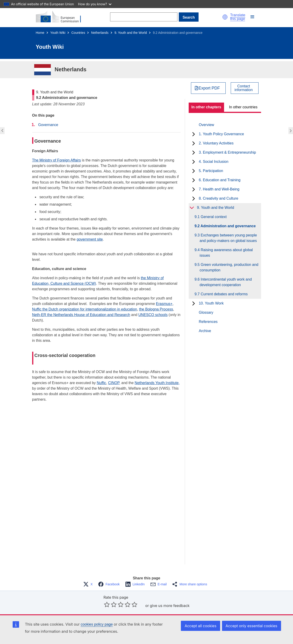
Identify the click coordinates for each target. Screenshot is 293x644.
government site (90, 239)
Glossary (206, 312)
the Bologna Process (156, 309)
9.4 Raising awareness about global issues (226, 253)
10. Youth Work (211, 303)
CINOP (114, 383)
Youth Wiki (58, 33)
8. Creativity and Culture (219, 198)
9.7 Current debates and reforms (224, 294)
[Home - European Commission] (61, 17)
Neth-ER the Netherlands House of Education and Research (81, 315)
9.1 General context (213, 217)
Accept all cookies (200, 626)
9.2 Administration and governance (228, 226)
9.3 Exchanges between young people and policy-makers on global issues (228, 238)
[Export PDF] (208, 88)
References (208, 322)
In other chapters (206, 107)
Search (189, 17)
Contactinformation (244, 88)
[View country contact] (245, 88)
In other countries (243, 107)
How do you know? (95, 4)
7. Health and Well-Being (219, 189)
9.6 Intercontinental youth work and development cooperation (226, 282)
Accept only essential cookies (252, 626)
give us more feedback (170, 606)
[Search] (144, 17)
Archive (205, 331)
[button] (225, 17)
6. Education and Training (220, 180)
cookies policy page (97, 624)
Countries (78, 33)
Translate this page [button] (238, 17)
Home (40, 33)
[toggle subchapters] (194, 134)
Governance (48, 125)
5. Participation (211, 171)
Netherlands (100, 33)
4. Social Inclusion (214, 162)
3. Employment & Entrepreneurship (227, 152)
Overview (206, 125)
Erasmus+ (164, 304)
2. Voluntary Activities (216, 143)
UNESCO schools (153, 315)
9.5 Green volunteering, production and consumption (229, 267)
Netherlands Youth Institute (157, 383)
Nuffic (101, 383)
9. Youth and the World (131, 33)
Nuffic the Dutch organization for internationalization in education (85, 309)
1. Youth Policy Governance (221, 134)
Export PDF (209, 88)
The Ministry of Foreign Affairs (57, 160)
